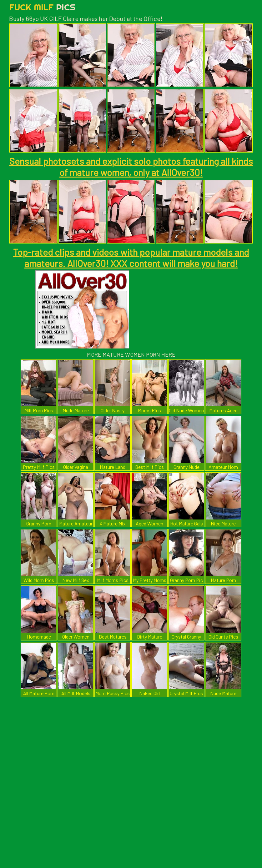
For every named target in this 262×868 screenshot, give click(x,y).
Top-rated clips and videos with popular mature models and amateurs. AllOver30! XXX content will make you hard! (131, 258)
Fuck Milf (42, 7)
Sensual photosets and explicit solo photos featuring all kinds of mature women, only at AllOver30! (131, 167)
